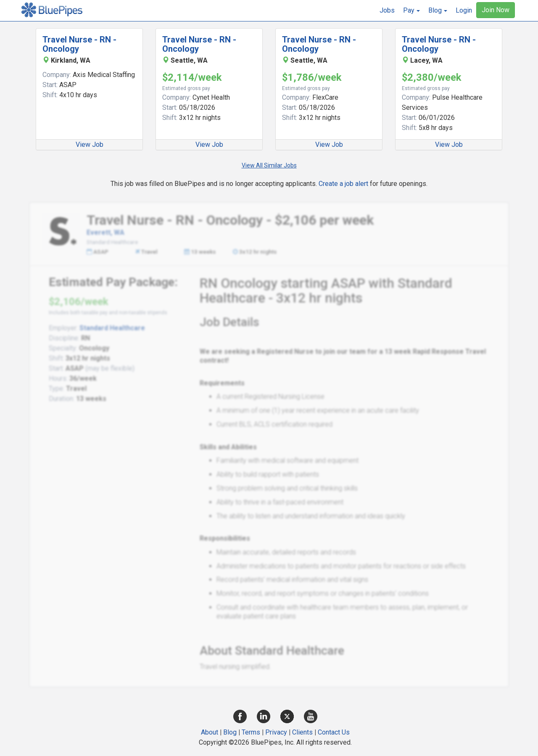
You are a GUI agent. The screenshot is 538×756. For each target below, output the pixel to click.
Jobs (387, 10)
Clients (302, 732)
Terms (251, 732)
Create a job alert (343, 184)
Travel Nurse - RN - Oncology (79, 44)
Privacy (276, 732)
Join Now (496, 10)
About (210, 732)
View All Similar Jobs (269, 165)
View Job (90, 145)
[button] (411, 11)
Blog (230, 732)
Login (464, 10)
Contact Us (334, 732)
